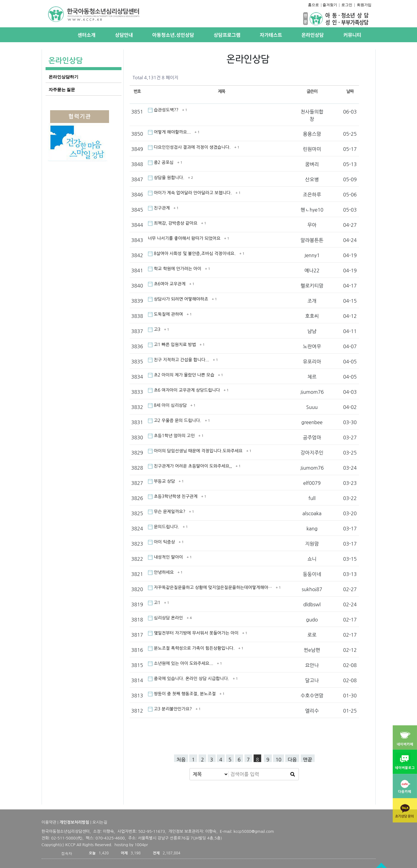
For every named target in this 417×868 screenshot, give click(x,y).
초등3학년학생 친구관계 (173, 496)
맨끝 (308, 760)
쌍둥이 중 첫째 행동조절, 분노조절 (183, 694)
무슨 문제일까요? (167, 512)
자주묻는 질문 (62, 90)
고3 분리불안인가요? (171, 709)
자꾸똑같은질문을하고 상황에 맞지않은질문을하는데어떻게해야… (211, 587)
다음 (292, 760)
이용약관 (49, 822)
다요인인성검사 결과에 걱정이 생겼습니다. (190, 147)
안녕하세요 (162, 572)
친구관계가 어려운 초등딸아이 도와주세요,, (191, 466)
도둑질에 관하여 (166, 314)
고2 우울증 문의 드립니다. (175, 420)
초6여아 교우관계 (167, 284)
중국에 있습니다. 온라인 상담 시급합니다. (189, 679)
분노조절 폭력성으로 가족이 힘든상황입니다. (192, 648)
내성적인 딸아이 (166, 557)
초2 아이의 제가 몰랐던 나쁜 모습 (182, 375)
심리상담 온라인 (166, 618)
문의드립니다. (164, 527)
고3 (155, 329)
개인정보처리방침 (74, 822)
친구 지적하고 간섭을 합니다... (179, 360)
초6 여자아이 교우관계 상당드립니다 (185, 390)
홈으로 (313, 5)
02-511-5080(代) (67, 838)
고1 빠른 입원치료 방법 (173, 345)
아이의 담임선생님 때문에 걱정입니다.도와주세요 (196, 451)
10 (278, 760)
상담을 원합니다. (167, 178)
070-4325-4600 (110, 838)
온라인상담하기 (63, 77)
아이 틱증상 (162, 542)
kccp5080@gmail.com (254, 831)
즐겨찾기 (330, 5)
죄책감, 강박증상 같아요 (173, 223)
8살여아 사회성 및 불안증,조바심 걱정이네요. (192, 254)
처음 (181, 760)
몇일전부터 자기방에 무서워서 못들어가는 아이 (194, 633)
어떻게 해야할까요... (170, 132)
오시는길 (100, 822)
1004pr (141, 845)
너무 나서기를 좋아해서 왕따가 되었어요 (185, 238)
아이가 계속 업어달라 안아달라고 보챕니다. (191, 193)
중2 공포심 (161, 162)
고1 (155, 603)
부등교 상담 (162, 481)
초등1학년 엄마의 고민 (172, 436)
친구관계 (159, 208)
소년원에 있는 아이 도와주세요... (181, 663)
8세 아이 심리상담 (168, 405)
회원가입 (364, 5)
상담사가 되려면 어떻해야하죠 (179, 299)
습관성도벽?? (164, 110)
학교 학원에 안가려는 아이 (175, 269)
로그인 (347, 5)
